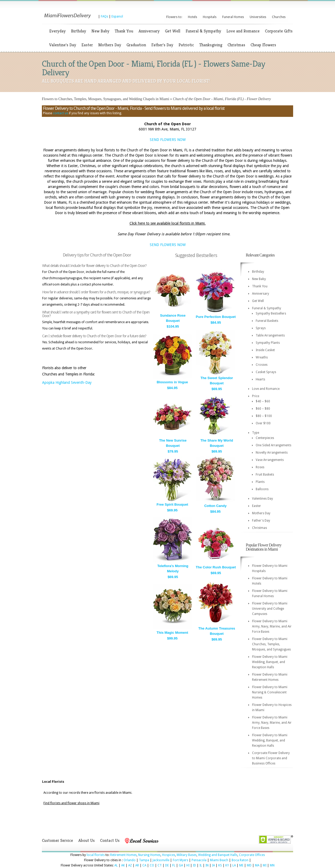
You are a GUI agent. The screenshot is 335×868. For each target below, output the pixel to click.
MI (265, 865)
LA (234, 865)
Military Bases (187, 855)
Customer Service (57, 840)
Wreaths (262, 357)
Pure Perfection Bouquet (216, 317)
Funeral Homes (233, 17)
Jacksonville (161, 860)
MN (272, 865)
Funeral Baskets (267, 321)
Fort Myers (180, 860)
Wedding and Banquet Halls (218, 855)
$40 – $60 (263, 401)
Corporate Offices (252, 855)
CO (152, 865)
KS (220, 865)
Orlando (130, 860)
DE (167, 865)
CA (144, 865)
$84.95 (216, 322)
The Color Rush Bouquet (216, 567)
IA (213, 865)
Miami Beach (219, 860)
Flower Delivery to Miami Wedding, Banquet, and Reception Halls (270, 662)
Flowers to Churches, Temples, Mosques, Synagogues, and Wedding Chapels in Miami (106, 99)
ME (241, 865)
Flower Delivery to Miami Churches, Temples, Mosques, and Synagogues (271, 644)
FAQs (104, 16)
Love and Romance (243, 31)
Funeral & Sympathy (203, 31)
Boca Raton (240, 860)
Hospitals (210, 17)
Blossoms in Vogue (172, 382)
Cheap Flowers (263, 45)
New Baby (100, 31)
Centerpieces (265, 438)
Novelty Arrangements (272, 453)
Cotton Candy (215, 506)
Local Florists (53, 782)
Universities (258, 17)
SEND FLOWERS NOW (168, 140)
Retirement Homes (123, 855)
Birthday (79, 31)
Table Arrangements (270, 335)
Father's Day (162, 45)
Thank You (124, 31)
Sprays (261, 328)
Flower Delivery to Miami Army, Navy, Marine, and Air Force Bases (272, 626)
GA (181, 865)
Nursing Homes (149, 855)
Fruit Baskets (265, 475)
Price (256, 396)
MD (249, 865)
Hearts (260, 379)
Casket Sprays (266, 372)
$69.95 (217, 389)
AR (137, 865)
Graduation (136, 45)
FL (174, 865)
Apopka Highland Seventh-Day (67, 382)
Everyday (57, 31)
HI (188, 865)
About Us (86, 840)
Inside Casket (265, 350)
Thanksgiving (211, 45)
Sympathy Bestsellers (271, 313)
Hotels (192, 17)
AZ (130, 865)
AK (123, 865)
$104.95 (173, 326)
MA (257, 865)
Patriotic (186, 45)
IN (207, 865)
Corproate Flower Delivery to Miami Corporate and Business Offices (271, 758)
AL (116, 865)
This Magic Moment (172, 633)
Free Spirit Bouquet (172, 504)
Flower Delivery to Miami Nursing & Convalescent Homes (270, 692)
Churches (279, 17)
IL (201, 865)
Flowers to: (174, 17)
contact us (60, 113)
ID (194, 865)
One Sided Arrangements (273, 445)
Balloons (262, 489)
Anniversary (149, 31)
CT (160, 865)
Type (256, 433)
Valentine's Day (63, 45)
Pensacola (199, 860)
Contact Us (110, 840)
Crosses (262, 365)
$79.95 (173, 451)
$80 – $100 (264, 416)
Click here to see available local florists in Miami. (168, 223)
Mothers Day (110, 45)
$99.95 (172, 638)
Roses (260, 467)
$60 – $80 (263, 409)
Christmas (236, 45)
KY (227, 865)
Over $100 (263, 423)
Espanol (117, 16)
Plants (260, 482)
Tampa (144, 860)
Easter (87, 45)
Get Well (173, 31)
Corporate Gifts (279, 31)
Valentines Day (263, 499)
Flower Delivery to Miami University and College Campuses (270, 609)
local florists (96, 855)
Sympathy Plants (268, 343)
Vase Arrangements (270, 460)
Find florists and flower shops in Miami (71, 803)
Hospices (169, 855)
